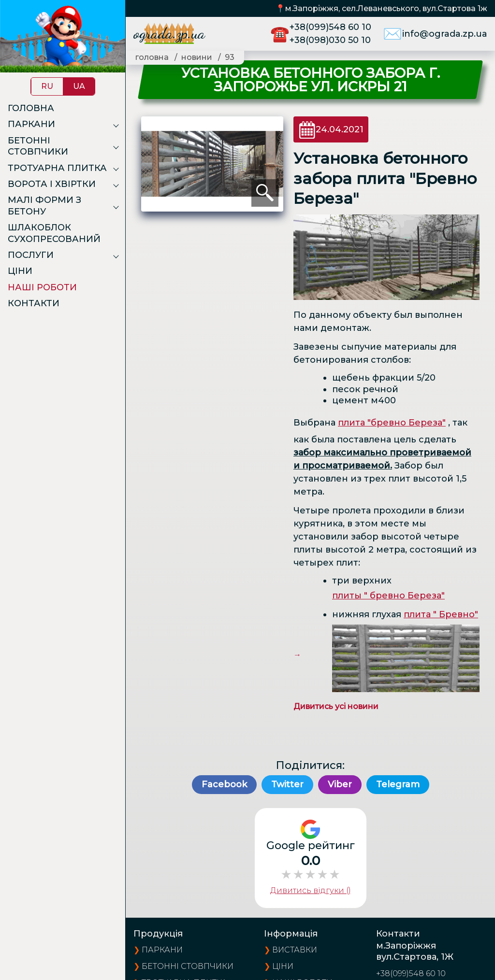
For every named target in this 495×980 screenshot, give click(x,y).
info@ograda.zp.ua (445, 34)
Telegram (398, 784)
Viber (340, 784)
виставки (295, 950)
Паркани (31, 124)
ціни (283, 966)
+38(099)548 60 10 (330, 27)
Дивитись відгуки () (311, 890)
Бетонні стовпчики (38, 146)
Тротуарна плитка (57, 168)
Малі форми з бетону (44, 206)
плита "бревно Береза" (392, 423)
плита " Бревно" (441, 614)
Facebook (224, 784)
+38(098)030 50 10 (330, 40)
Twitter (287, 784)
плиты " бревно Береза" (388, 596)
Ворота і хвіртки (52, 184)
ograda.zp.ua (169, 33)
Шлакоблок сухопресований (54, 233)
